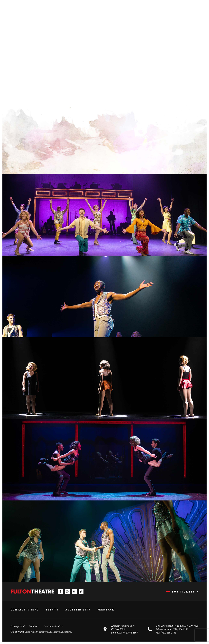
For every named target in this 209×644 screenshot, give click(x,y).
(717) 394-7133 (180, 629)
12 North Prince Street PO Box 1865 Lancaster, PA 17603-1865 (124, 629)
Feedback (106, 610)
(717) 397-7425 (191, 626)
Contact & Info (25, 610)
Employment (18, 626)
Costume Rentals (53, 626)
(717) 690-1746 (168, 633)
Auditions (34, 626)
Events (52, 610)
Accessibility (78, 610)
